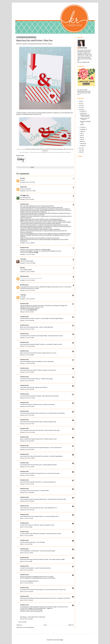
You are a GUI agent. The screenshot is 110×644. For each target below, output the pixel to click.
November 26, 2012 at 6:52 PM (27, 182)
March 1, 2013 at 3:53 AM (26, 527)
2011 (80, 148)
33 (73, 498)
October (82, 127)
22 (73, 403)
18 (73, 369)
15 (73, 343)
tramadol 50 (23, 568)
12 (73, 317)
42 (73, 575)
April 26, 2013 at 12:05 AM (26, 619)
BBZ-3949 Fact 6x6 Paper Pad (31, 149)
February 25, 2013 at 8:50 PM (27, 441)
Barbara (22, 187)
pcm (21, 178)
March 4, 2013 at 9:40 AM (26, 561)
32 (73, 489)
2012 (80, 109)
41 (73, 567)
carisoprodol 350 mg (25, 448)
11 (73, 304)
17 (73, 360)
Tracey (22, 259)
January (82, 146)
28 (73, 455)
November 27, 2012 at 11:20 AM (28, 191)
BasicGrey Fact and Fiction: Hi (85, 119)
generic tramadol (24, 439)
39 (73, 549)
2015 (80, 103)
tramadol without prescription (27, 318)
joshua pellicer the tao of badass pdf (36, 617)
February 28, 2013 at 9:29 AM (27, 510)
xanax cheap (23, 508)
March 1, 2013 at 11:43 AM (27, 536)
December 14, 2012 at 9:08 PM (27, 272)
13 (73, 326)
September (83, 129)
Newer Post (19, 625)
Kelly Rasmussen (83, 48)
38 (73, 541)
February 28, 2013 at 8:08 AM (27, 493)
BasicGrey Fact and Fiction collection (43, 44)
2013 (80, 107)
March (82, 141)
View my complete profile (83, 62)
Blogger (61, 640)
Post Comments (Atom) (28, 627)
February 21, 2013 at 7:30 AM (27, 338)
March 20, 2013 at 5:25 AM (27, 592)
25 (73, 429)
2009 (80, 152)
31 (73, 481)
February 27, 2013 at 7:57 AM (27, 467)
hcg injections (35, 581)
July (81, 133)
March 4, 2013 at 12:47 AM (27, 553)
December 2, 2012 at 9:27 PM (27, 199)
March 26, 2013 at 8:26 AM (27, 600)
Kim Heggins (23, 195)
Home (45, 625)
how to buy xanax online (26, 430)
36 (73, 524)
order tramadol (24, 499)
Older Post (71, 625)
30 (73, 472)
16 (73, 351)
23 (73, 412)
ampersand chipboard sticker (44, 113)
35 (73, 515)
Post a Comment (22, 622)
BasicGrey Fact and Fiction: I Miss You (85, 116)
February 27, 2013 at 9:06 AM (27, 475)
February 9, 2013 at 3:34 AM (27, 312)
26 (73, 438)
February (83, 144)
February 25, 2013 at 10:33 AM (27, 432)
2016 (80, 101)
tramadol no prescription (26, 405)
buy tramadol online (25, 344)
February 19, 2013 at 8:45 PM (27, 320)
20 (73, 386)
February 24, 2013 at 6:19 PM (27, 415)
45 (73, 605)
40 (73, 558)
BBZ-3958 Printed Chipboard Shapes (56, 149)
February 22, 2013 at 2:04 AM (27, 372)
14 (73, 334)
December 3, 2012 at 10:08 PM (27, 243)
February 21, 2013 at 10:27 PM (27, 364)
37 (73, 532)
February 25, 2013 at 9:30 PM (27, 450)
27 (73, 446)
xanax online (23, 387)
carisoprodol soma (25, 473)
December (83, 111)
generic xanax (23, 327)
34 (73, 506)
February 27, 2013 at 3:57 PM (27, 484)
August (82, 131)
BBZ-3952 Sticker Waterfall (43, 149)
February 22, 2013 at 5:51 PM (27, 381)
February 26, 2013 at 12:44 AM (27, 458)
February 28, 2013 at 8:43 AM (27, 501)
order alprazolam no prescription (28, 336)
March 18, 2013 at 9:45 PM (27, 570)
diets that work (33, 310)
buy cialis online (24, 525)
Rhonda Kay (23, 276)
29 (73, 463)
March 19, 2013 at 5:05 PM (27, 583)
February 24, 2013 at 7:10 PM (27, 424)
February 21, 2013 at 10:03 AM (27, 346)
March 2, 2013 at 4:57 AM (26, 544)
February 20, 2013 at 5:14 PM (27, 329)
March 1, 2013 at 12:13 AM (27, 518)
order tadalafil (24, 551)
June (81, 135)
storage (36, 252)
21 (73, 395)
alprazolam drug (24, 362)
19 (73, 377)
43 (73, 588)
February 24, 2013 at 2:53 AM (27, 407)
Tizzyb (22, 295)
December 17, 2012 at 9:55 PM (27, 299)
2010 (80, 150)
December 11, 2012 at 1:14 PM (27, 254)
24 (73, 420)
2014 (80, 105)
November (83, 113)
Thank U (82, 125)
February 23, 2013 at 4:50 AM (27, 389)
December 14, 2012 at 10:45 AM (28, 263)
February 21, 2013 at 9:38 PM (27, 355)
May (81, 137)
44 (73, 597)
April (82, 139)
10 (73, 295)
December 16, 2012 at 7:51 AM (27, 290)
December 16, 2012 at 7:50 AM (27, 280)
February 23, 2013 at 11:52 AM (27, 398)
